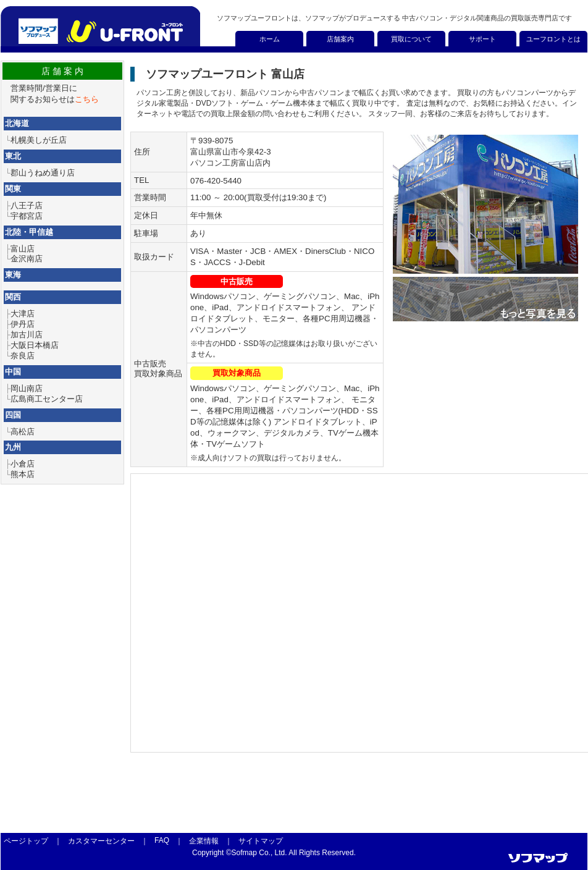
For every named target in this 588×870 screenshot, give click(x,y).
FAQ (162, 840)
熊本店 (23, 474)
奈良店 (23, 356)
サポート (482, 39)
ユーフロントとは (553, 39)
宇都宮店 (27, 216)
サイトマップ (261, 841)
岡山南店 (27, 388)
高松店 (23, 432)
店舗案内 (340, 39)
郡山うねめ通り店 (43, 173)
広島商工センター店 (47, 399)
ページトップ (26, 841)
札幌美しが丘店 (39, 140)
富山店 (23, 249)
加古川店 (27, 335)
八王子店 (27, 205)
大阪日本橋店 (35, 345)
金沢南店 (27, 259)
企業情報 (204, 841)
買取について (411, 39)
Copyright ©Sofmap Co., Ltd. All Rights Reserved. (274, 853)
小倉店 (23, 464)
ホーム (270, 39)
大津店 (23, 314)
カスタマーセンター (101, 841)
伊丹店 (23, 324)
